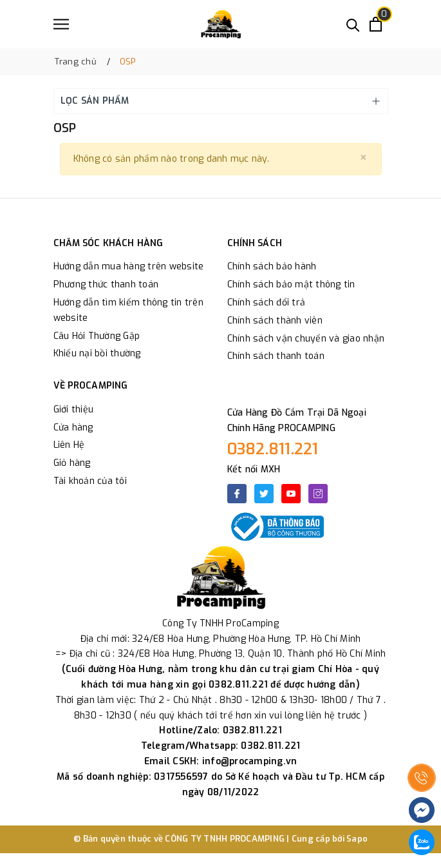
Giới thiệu (74, 410)
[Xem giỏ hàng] (376, 24)
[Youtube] (291, 494)
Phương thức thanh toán (106, 285)
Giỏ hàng (72, 463)
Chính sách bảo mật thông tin (291, 285)
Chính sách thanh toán (276, 356)
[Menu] (61, 24)
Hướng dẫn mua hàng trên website (129, 266)
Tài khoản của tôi (90, 481)
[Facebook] (237, 494)
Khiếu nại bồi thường (97, 353)
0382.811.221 (273, 449)
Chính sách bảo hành (272, 266)
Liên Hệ (69, 445)
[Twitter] (264, 494)
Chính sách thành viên (275, 321)
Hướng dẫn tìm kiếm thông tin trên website (128, 310)
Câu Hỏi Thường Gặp (97, 336)
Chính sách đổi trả (267, 303)
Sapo (357, 839)
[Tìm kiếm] (353, 24)
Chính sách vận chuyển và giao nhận (306, 339)
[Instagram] (318, 494)
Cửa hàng (73, 428)
